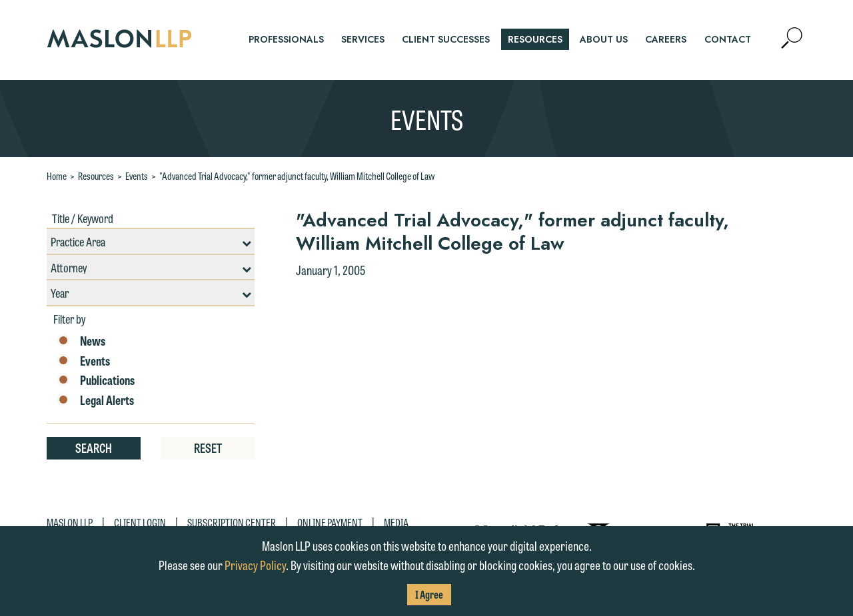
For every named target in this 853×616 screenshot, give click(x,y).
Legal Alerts (95, 400)
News (81, 341)
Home (57, 176)
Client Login (140, 522)
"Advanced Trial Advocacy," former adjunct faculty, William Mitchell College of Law (297, 176)
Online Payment (330, 522)
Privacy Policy (255, 565)
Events (137, 176)
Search (94, 448)
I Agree (429, 594)
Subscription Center (232, 522)
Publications (96, 380)
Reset (208, 448)
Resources (96, 176)
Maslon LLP (70, 522)
